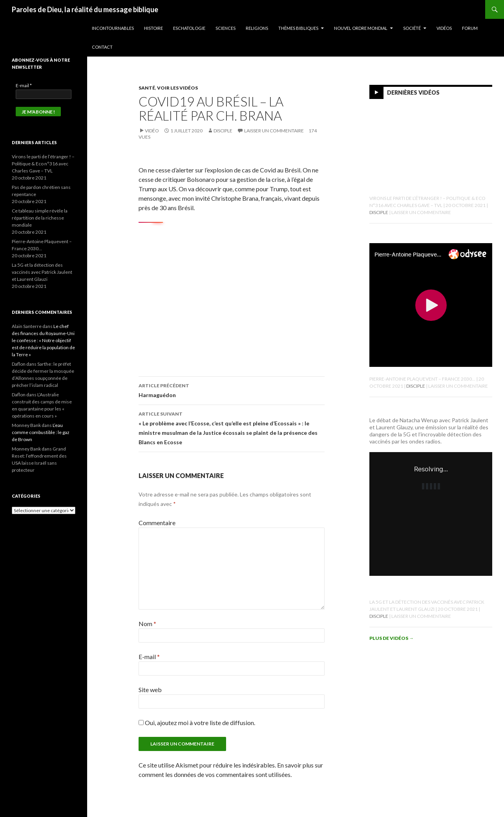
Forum (470, 28)
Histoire (153, 28)
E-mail (149, 657)
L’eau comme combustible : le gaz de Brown (41, 432)
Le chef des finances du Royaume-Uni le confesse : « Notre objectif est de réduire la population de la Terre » (43, 340)
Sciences (226, 28)
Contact (102, 47)
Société (412, 28)
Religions (257, 28)
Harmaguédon (232, 390)
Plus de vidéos (392, 638)
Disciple (223, 131)
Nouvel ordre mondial (361, 28)
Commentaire (157, 523)
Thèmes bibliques (298, 28)
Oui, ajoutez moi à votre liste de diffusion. (197, 723)
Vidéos (444, 28)
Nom (147, 624)
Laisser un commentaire (274, 131)
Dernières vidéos (413, 93)
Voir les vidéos (177, 88)
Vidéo (152, 131)
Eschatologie (189, 28)
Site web (150, 690)
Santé (147, 88)
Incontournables (113, 28)
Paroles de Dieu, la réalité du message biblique (85, 9)
